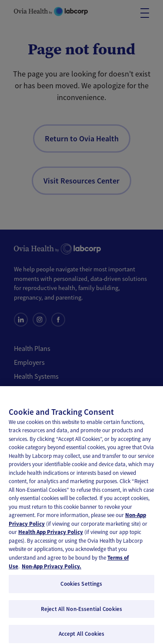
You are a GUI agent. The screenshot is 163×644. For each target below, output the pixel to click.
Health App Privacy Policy (51, 537)
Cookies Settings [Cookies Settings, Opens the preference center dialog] (81, 589)
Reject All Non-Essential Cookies (81, 613)
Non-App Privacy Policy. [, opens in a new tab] (52, 571)
